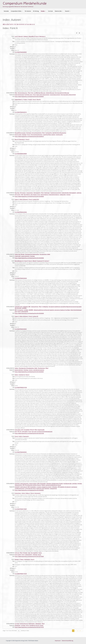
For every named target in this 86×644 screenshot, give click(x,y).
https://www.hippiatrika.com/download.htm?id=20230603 (29, 196)
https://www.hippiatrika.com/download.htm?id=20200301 (29, 490)
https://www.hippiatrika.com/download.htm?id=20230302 (29, 258)
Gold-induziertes (24, 484)
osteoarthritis (25, 312)
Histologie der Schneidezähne (26, 368)
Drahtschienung (24, 624)
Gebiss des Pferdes (20, 254)
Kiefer (36, 368)
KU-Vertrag (36, 11)
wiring (42, 625)
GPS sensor (18, 195)
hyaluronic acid (40, 488)
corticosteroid (29, 488)
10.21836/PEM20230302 (21, 212)
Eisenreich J (26, 436)
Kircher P (47, 261)
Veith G (21, 436)
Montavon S (42, 36)
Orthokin (80, 484)
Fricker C (26, 99)
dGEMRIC (24, 308)
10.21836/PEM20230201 (21, 329)
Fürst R (26, 261)
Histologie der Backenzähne (32, 254)
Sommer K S (22, 375)
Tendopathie (49, 133)
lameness (47, 488)
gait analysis (34, 195)
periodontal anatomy (39, 370)
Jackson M (36, 316)
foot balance (27, 195)
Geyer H (17, 199)
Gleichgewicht (37, 193)
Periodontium (41, 368)
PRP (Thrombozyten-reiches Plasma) (32, 485)
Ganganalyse (30, 193)
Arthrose (17, 553)
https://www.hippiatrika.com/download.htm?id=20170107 (29, 627)
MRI (16, 310)
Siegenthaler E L (19, 99)
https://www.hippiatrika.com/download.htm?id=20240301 (29, 96)
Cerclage (17, 624)
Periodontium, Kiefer (45, 254)
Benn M (17, 139)
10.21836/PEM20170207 (21, 509)
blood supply (18, 135)
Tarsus (40, 553)
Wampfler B (32, 36)
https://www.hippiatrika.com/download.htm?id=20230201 (29, 372)
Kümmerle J (38, 493)
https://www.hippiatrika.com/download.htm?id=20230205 (29, 313)
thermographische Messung (62, 93)
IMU (22, 195)
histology (24, 135)
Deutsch (68, 11)
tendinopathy (59, 135)
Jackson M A (36, 199)
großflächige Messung (40, 93)
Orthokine (55, 487)
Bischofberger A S (19, 261)
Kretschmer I (18, 493)
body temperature (19, 95)
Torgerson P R (40, 261)
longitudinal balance (54, 195)
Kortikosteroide (68, 484)
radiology (35, 555)
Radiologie (47, 193)
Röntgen (25, 553)
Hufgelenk (25, 307)
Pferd (29, 93)
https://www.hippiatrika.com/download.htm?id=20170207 (29, 556)
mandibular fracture (34, 625)
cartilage (26, 310)
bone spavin (18, 555)
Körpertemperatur (23, 93)
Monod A (21, 36)
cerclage (23, 625)
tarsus (39, 555)
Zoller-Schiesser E (24, 199)
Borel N (39, 99)
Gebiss (16, 368)
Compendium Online (17, 11)
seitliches (79, 193)
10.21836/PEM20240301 (21, 52)
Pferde (43, 485)
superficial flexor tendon (49, 135)
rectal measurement (55, 95)
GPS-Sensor (23, 193)
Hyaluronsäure (33, 484)
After (16, 93)
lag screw (34, 432)
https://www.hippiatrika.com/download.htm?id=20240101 (29, 136)
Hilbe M (34, 261)
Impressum (58, 641)
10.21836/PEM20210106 (21, 387)
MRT (29, 307)
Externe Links (59, 11)
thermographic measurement (68, 95)
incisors (31, 370)
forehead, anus (28, 95)
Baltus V (28, 493)
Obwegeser (38, 624)
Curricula (50, 11)
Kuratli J (30, 99)
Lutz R (16, 36)
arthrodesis (25, 432)
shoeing (68, 195)
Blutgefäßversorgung (20, 133)
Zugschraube (41, 430)
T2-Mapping (45, 307)
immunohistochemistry (37, 135)
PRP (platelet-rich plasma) (64, 487)
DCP (22, 430)
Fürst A (37, 36)
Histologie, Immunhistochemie (34, 133)
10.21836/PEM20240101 (21, 112)
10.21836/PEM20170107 (21, 574)
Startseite (6, 11)
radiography (63, 195)
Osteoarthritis (35, 307)
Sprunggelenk (34, 553)
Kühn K (24, 493)
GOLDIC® (17, 484)
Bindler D (17, 559)
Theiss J (22, 559)
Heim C (17, 375)
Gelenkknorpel (18, 307)
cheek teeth (18, 256)
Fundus (43, 11)
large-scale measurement (43, 95)
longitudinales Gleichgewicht (69, 193)
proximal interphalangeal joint (45, 432)
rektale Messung (50, 93)
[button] (22, 11)
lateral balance (45, 195)
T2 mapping (20, 310)
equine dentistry (25, 256)
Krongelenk (27, 430)
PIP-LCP (32, 430)
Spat (29, 553)
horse (34, 95)
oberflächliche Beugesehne (59, 133)
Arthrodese (18, 430)
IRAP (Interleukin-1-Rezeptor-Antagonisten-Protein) (50, 484)
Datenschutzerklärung (67, 641)
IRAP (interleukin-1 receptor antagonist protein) (40, 487)
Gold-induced (24, 487)
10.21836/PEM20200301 (21, 452)
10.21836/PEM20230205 (21, 278)
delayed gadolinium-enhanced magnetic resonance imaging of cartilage (52, 310)
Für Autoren (28, 11)
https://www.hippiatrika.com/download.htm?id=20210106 (29, 433)
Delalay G (26, 36)
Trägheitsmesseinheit (56, 193)
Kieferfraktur (32, 624)
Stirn (32, 93)
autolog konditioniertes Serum (53, 485)
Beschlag (17, 193)
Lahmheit (74, 484)
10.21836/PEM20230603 (21, 154)
